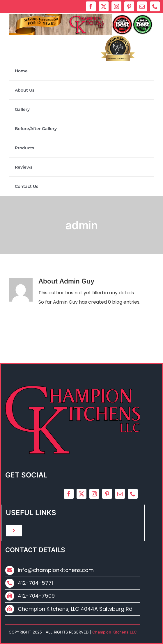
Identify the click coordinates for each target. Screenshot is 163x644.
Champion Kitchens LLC (118, 58)
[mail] (142, 6)
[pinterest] (129, 6)
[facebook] (91, 6)
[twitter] (104, 6)
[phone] (155, 6)
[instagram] (116, 6)
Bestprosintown (118, 48)
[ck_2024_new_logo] (81, 16)
